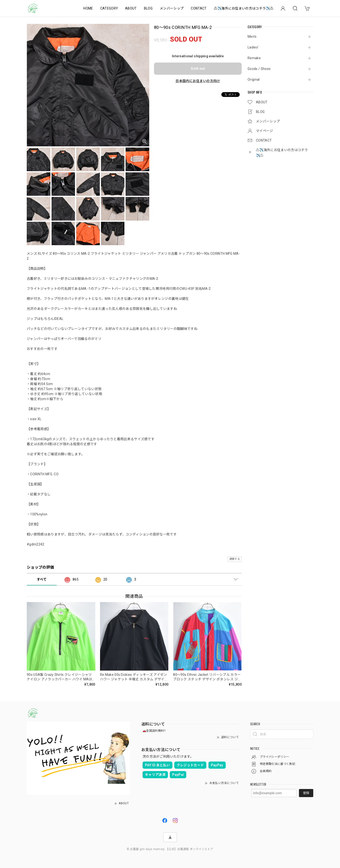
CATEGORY (109, 8)
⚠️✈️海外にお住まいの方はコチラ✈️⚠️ (244, 8)
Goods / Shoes (259, 69)
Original (254, 79)
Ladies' (253, 47)
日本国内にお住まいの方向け (198, 81)
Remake (254, 58)
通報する (235, 559)
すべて (42, 579)
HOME (88, 8)
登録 (306, 793)
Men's (252, 37)
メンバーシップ (172, 8)
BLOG (148, 8)
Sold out (198, 69)
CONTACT (199, 8)
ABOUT (131, 8)
